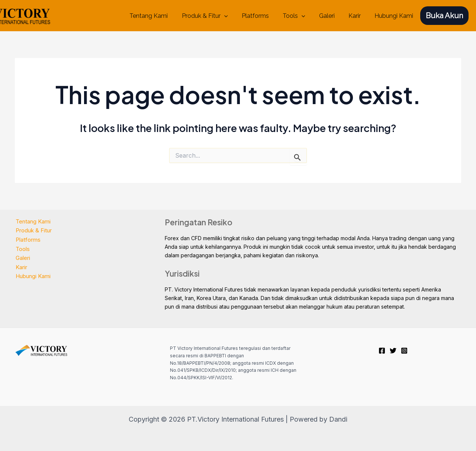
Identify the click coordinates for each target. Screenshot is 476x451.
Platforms (264, 16)
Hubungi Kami (395, 16)
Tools (301, 16)
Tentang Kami (162, 16)
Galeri (332, 16)
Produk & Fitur (216, 16)
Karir (358, 16)
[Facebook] (382, 351)
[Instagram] (404, 351)
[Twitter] (393, 351)
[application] (235, 16)
